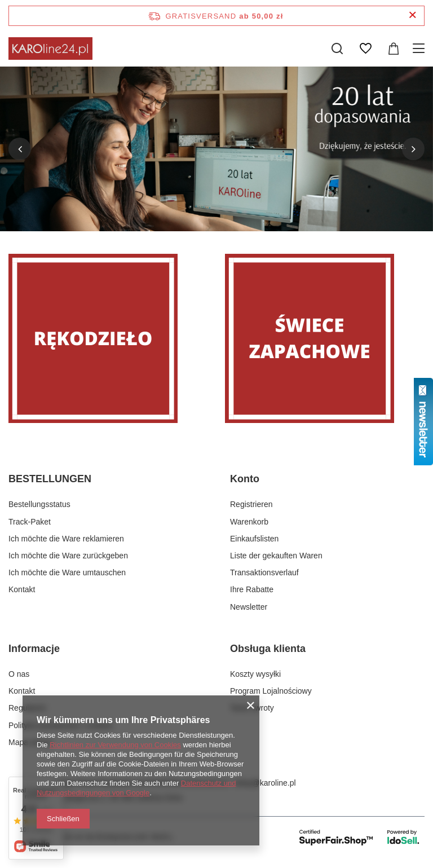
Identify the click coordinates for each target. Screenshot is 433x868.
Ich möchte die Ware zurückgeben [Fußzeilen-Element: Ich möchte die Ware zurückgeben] (68, 556)
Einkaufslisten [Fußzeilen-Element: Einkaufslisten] (254, 539)
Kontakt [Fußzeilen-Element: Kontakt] (22, 589)
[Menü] (420, 49)
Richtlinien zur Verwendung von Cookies (115, 745)
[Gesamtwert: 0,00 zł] (394, 49)
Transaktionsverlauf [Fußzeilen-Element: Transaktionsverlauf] (264, 572)
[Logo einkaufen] (50, 49)
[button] (20, 149)
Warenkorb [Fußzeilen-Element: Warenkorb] (249, 522)
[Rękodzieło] (108, 338)
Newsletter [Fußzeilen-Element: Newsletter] (249, 607)
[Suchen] (337, 49)
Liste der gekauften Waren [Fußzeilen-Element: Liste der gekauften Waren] (276, 556)
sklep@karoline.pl (265, 783)
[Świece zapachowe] (325, 338)
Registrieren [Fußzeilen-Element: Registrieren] (251, 504)
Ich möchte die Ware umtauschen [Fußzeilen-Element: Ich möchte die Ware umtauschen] (67, 572)
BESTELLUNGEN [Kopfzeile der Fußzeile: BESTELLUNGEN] (50, 479)
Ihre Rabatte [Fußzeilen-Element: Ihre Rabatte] (252, 589)
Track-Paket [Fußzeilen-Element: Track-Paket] (30, 522)
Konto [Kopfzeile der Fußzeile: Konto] (245, 479)
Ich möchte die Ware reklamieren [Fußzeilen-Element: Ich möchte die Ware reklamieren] (66, 539)
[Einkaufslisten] (365, 49)
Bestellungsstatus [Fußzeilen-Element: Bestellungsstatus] (39, 504)
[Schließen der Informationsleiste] (412, 16)
